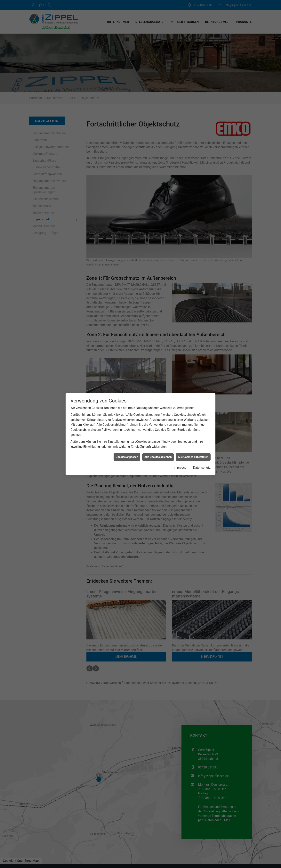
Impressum (181, 468)
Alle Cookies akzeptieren (193, 457)
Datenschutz (202, 468)
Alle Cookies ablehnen (158, 457)
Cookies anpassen (127, 457)
